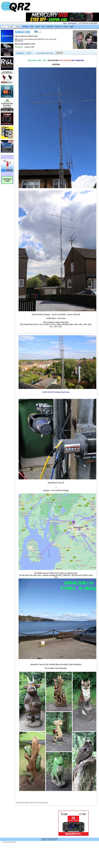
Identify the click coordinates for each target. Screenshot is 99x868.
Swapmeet (50, 27)
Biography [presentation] (20, 53)
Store (43, 27)
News (32, 27)
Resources (58, 27)
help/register (72, 23)
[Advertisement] (34, 823)
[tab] (20, 53)
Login (71, 27)
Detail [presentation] (29, 53)
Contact (65, 27)
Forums (38, 27)
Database (26, 27)
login (65, 23)
